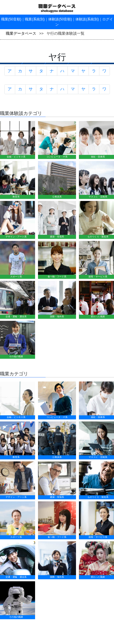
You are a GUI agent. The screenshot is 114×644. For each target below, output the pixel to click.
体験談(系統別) (87, 19)
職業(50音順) (11, 19)
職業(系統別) (35, 19)
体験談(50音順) (60, 19)
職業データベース (21, 33)
